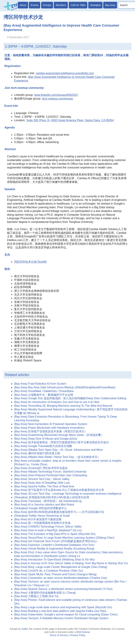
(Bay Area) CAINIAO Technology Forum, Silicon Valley (48, 527)
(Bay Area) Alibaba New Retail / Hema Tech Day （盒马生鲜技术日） (57, 457)
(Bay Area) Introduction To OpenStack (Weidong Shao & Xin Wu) (54, 560)
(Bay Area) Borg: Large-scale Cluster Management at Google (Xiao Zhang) (61, 567)
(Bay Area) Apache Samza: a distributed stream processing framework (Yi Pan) (63, 589)
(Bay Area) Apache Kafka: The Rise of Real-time (44, 486)
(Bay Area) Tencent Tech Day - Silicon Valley (42, 479)
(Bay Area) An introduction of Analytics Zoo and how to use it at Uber (57, 402)
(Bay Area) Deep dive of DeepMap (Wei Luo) (42, 483)
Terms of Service (59, 635)
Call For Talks (78, 5)
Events (35, 5)
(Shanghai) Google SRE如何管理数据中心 (40, 508)
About (23, 5)
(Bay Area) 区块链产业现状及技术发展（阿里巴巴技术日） (51, 431)
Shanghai (95, 5)
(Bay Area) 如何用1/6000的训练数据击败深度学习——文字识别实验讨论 (59, 512)
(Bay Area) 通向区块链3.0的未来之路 (37, 453)
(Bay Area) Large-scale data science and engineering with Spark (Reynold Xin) (63, 607)
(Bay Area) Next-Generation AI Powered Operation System (51, 424)
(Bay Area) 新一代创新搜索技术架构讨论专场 (42, 523)
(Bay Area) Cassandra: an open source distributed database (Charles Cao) (61, 578)
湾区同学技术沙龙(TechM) (30, 262)
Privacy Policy (78, 635)
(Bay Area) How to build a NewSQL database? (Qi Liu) (48, 530)
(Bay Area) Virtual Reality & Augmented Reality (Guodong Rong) (54, 549)
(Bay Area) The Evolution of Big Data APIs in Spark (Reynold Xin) (55, 534)
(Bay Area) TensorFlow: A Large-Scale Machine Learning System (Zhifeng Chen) (64, 538)
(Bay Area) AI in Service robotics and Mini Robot (44, 505)
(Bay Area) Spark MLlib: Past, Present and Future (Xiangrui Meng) (55, 574)
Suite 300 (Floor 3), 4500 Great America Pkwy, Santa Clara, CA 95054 (70, 120)
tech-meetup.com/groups (57, 99)
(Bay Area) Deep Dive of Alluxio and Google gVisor (46, 439)
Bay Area (110, 5)
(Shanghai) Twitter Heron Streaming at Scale (42, 516)
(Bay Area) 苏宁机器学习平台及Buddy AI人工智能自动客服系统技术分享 (59, 490)
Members (61, 5)
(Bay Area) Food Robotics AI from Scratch (40, 384)
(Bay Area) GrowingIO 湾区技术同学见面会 (41, 468)
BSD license (83, 632)
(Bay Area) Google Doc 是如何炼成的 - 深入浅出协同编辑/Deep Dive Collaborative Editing (70, 398)
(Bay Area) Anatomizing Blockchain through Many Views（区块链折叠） (59, 435)
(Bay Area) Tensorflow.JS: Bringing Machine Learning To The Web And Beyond (63, 406)
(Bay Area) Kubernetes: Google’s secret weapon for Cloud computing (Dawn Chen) (66, 614)
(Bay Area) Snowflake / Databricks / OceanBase (44, 391)
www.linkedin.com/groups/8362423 (56, 95)
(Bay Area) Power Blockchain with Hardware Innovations (49, 428)
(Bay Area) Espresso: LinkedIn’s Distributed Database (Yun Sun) (54, 545)
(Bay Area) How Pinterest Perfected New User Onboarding (51, 475)
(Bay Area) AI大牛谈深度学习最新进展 (38, 519)
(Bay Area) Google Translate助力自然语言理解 (43, 446)
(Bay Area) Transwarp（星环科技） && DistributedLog (48, 501)
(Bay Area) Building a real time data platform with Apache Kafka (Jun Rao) (60, 611)
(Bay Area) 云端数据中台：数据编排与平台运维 (44, 395)
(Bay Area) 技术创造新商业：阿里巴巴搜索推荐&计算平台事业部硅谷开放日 (61, 442)
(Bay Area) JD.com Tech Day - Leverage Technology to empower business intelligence (68, 494)
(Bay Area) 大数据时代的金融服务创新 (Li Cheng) (45, 593)
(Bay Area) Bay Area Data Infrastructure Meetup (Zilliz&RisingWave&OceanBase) (65, 387)
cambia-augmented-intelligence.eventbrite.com (65, 73)
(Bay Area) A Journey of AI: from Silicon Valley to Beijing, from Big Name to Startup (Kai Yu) (71, 563)
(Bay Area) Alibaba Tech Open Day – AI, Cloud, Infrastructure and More (58, 450)
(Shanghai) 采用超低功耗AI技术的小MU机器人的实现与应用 (52, 497)
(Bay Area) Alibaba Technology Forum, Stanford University (50, 472)
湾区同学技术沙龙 (23, 17)
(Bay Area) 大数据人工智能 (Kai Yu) (36, 596)
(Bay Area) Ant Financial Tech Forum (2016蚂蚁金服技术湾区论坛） (56, 541)
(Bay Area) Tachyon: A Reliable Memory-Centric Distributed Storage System (61, 618)
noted (25, 629)
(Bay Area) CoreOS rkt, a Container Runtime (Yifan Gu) (49, 571)
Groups (47, 5)
